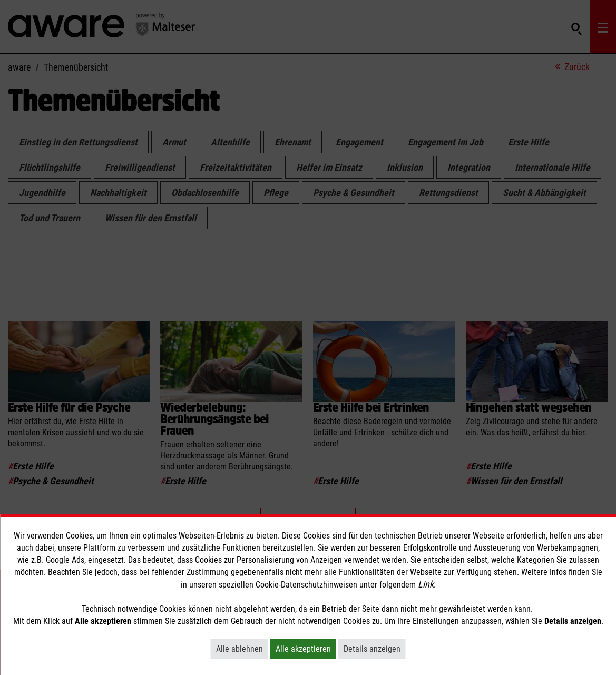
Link (426, 584)
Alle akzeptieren (306, 649)
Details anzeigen (375, 649)
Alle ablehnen (242, 649)
